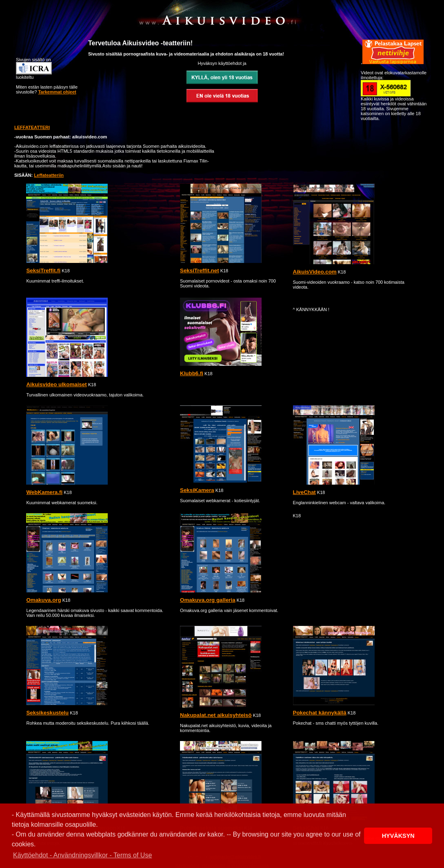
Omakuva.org (43, 600)
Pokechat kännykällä (320, 713)
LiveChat (304, 492)
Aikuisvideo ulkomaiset (56, 384)
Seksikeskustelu (47, 713)
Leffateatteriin (49, 175)
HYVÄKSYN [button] (398, 836)
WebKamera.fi (44, 492)
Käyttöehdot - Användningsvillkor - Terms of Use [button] (82, 855)
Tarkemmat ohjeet (57, 92)
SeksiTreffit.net (200, 270)
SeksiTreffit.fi (43, 270)
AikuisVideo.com (315, 272)
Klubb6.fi (192, 373)
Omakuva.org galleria (208, 600)
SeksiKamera (197, 490)
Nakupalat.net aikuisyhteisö (216, 715)
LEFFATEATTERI (32, 127)
